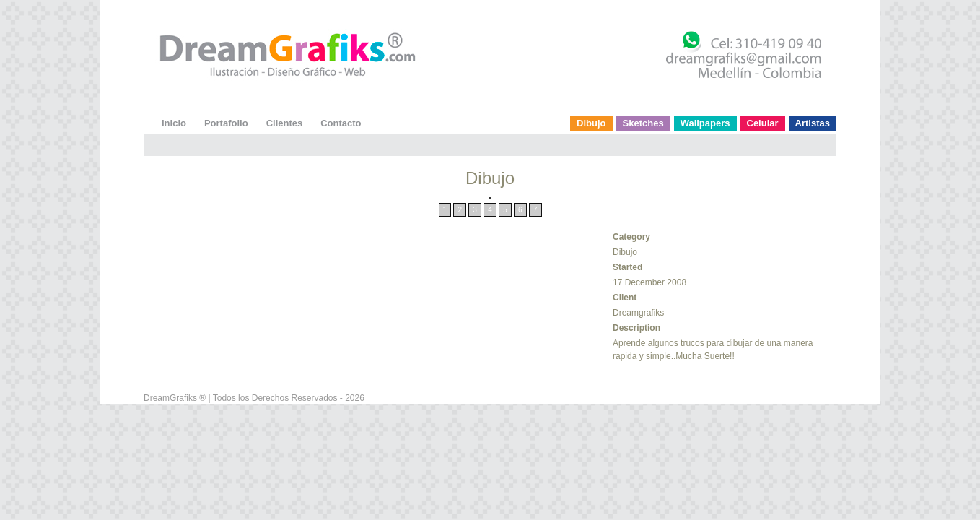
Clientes (285, 123)
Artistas (813, 123)
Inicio (174, 123)
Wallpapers (705, 123)
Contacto (341, 123)
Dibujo (591, 123)
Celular (763, 123)
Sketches (643, 123)
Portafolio (226, 123)
